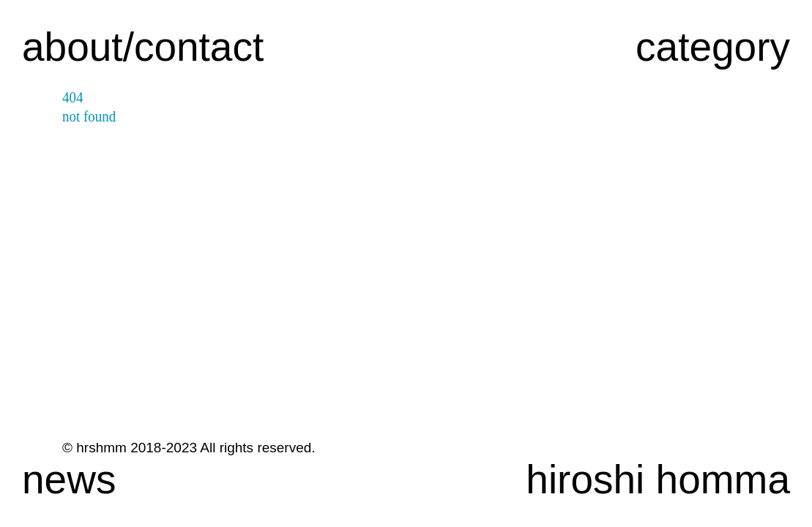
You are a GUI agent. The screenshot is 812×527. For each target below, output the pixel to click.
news (69, 479)
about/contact (143, 47)
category (713, 47)
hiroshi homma (658, 479)
